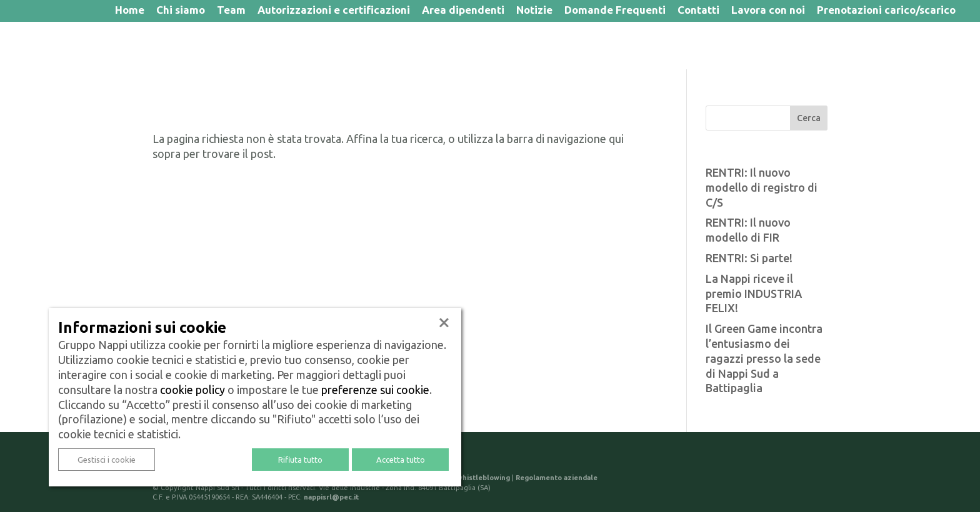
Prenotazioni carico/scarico (886, 11)
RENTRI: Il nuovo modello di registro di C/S (762, 187)
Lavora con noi (768, 11)
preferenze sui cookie (375, 390)
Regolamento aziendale (557, 478)
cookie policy (192, 390)
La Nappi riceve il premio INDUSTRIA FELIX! (754, 293)
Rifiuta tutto (300, 460)
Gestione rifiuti (369, 46)
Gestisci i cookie (107, 460)
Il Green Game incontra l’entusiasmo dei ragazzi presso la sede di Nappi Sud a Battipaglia (764, 358)
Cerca (809, 118)
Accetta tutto (401, 460)
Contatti (698, 11)
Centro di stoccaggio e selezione (829, 46)
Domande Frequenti (615, 11)
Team (231, 11)
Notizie (534, 11)
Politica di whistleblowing (465, 478)
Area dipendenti (463, 11)
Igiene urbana (272, 46)
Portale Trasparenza (482, 46)
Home (130, 11)
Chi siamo (181, 11)
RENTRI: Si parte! (749, 258)
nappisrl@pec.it (331, 497)
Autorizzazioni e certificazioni (334, 11)
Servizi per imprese (676, 46)
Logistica (580, 46)
